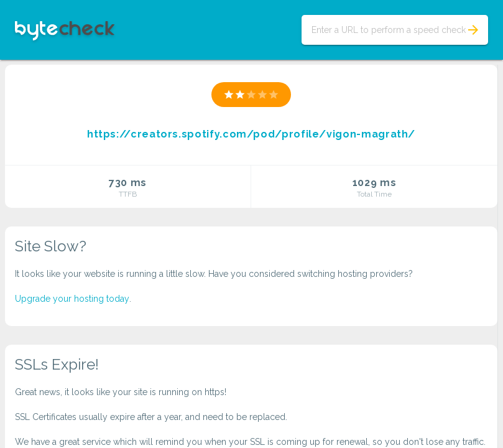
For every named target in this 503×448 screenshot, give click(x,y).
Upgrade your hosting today (72, 299)
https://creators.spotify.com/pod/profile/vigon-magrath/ (251, 134)
